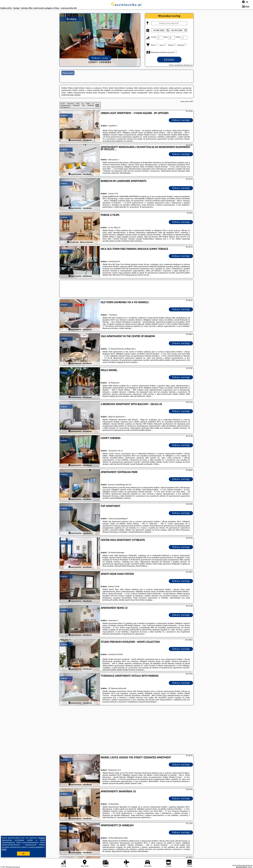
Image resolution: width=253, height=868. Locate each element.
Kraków (64, 116)
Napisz (250, 867)
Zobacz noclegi (181, 120)
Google (42, 838)
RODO (4, 849)
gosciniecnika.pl (126, 5)
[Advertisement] (126, 730)
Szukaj (169, 60)
